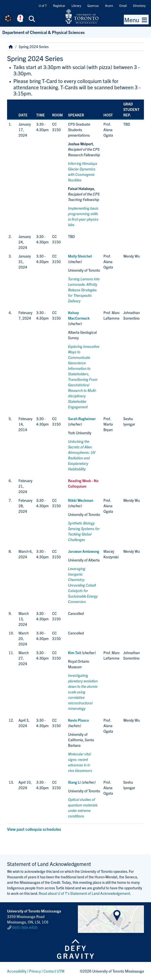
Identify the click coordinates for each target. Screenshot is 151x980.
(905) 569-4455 (25, 927)
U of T (43, 5)
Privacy (35, 971)
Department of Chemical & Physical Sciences (44, 32)
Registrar (59, 5)
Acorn (109, 5)
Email (123, 5)
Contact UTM (54, 971)
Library (76, 5)
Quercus (93, 5)
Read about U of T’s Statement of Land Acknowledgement (84, 893)
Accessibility (17, 971)
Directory (139, 5)
